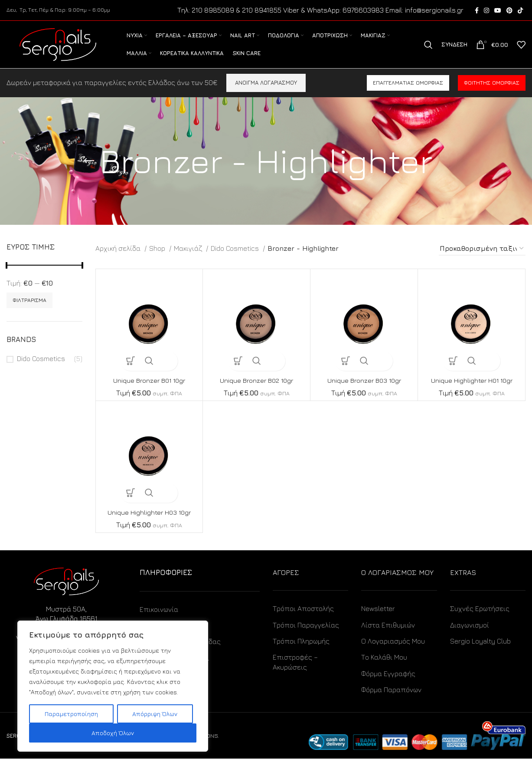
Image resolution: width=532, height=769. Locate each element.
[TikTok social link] (520, 11)
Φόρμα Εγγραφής (388, 684)
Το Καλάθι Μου (384, 667)
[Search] (428, 50)
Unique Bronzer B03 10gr (364, 391)
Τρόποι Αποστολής (303, 619)
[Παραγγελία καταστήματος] (482, 259)
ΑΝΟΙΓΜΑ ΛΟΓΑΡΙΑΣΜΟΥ (266, 93)
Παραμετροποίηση (71, 714)
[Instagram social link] (486, 11)
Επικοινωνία (159, 619)
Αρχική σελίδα (119, 259)
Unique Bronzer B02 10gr (256, 391)
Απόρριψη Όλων (155, 714)
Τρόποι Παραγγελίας (306, 635)
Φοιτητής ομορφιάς (492, 93)
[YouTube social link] (498, 11)
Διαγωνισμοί (470, 635)
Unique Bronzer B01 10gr (149, 391)
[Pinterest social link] (509, 11)
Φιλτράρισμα (29, 311)
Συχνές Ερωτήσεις (480, 619)
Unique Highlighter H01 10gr (472, 391)
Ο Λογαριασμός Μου (393, 651)
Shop (158, 259)
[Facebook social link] (477, 11)
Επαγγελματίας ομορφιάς (408, 93)
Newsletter (378, 619)
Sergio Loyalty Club (480, 651)
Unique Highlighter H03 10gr (149, 523)
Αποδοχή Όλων (113, 733)
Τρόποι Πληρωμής (301, 651)
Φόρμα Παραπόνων (391, 700)
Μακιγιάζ (189, 259)
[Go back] (89, 171)
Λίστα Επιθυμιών (388, 635)
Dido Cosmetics (41, 369)
